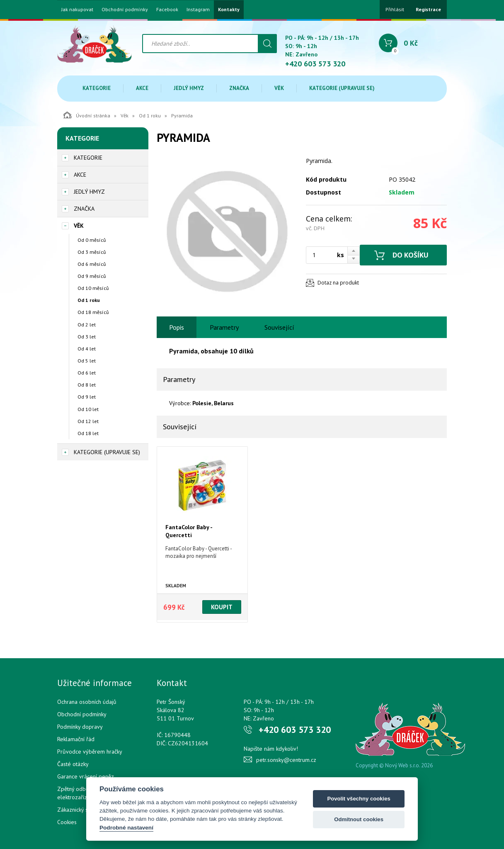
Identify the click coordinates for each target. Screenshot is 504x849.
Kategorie (97, 88)
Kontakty (229, 10)
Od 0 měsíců (92, 240)
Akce (142, 88)
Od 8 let (87, 385)
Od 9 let (87, 397)
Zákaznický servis (79, 810)
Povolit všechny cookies (359, 799)
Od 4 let (87, 349)
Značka (239, 88)
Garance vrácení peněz (86, 776)
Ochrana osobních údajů (87, 702)
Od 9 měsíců (92, 276)
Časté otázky (73, 764)
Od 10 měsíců (93, 288)
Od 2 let (87, 325)
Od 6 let (87, 373)
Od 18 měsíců (93, 312)
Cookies (67, 822)
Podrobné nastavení (126, 828)
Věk (279, 88)
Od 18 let (88, 433)
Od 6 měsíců (92, 264)
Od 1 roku (150, 116)
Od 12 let (88, 421)
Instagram (198, 10)
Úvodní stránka (87, 115)
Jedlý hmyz (189, 88)
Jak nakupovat (77, 10)
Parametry (224, 327)
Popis (177, 327)
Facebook (167, 10)
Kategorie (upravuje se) (342, 88)
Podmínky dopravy (80, 727)
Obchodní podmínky (125, 10)
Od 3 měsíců (92, 252)
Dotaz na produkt (338, 283)
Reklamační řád (76, 739)
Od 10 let (88, 409)
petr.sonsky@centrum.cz (286, 760)
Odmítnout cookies (359, 819)
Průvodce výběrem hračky (90, 752)
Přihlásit (395, 9)
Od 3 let (87, 337)
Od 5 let (87, 361)
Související (279, 327)
